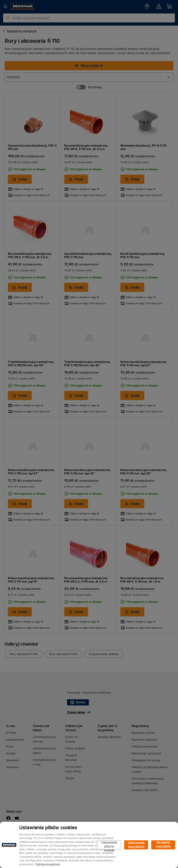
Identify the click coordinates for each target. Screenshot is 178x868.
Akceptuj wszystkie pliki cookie (163, 845)
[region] (89, 845)
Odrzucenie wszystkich (136, 845)
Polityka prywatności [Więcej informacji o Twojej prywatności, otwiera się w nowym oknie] (48, 864)
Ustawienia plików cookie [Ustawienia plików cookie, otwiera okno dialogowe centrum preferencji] (109, 845)
